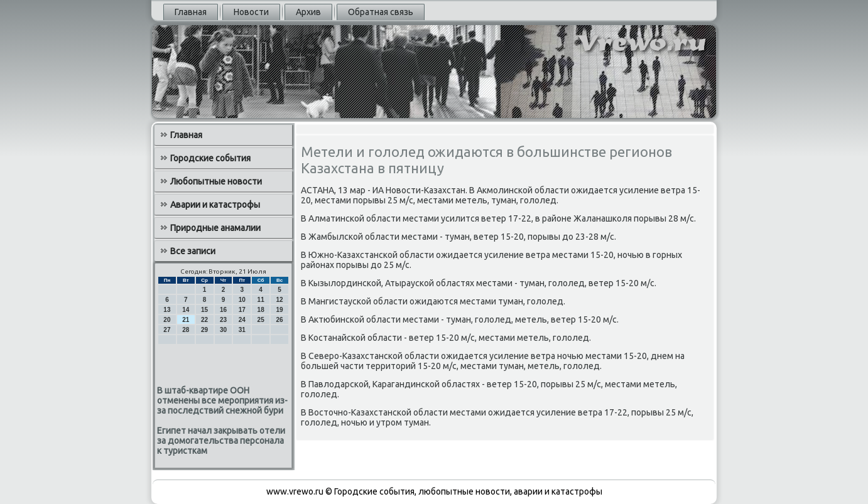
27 (167, 330)
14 (186, 310)
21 (186, 320)
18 (261, 310)
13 (167, 310)
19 (279, 310)
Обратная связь (381, 12)
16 (223, 310)
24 (242, 320)
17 (242, 310)
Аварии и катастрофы (215, 205)
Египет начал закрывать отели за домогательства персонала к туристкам (221, 441)
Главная (191, 12)
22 (204, 320)
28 (186, 330)
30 (223, 330)
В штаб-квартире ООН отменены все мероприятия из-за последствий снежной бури (222, 400)
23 (223, 320)
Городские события (210, 158)
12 (279, 300)
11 (261, 300)
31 (242, 330)
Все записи (193, 251)
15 (204, 310)
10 (242, 300)
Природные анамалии (215, 228)
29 (204, 330)
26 (279, 320)
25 (261, 320)
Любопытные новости (216, 181)
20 (167, 320)
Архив (308, 12)
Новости (251, 12)
